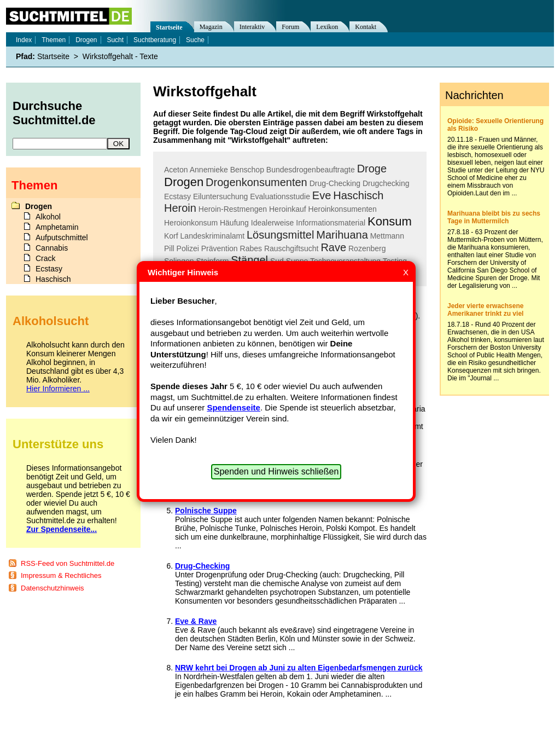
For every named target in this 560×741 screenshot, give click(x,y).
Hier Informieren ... (58, 389)
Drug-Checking (335, 183)
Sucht (115, 40)
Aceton (176, 170)
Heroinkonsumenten (343, 209)
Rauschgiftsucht (291, 248)
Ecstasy (177, 196)
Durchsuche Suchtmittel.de (54, 113)
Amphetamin (57, 227)
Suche (195, 40)
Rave (333, 247)
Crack (46, 258)
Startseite (169, 27)
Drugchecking (386, 183)
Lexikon (327, 27)
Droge (372, 169)
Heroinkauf (288, 209)
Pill (169, 248)
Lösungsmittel (280, 235)
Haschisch (358, 195)
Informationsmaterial (331, 223)
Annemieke (209, 170)
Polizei (188, 248)
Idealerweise (273, 223)
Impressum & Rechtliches (61, 575)
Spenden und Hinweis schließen (276, 471)
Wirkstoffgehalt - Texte (120, 56)
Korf (171, 236)
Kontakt (366, 27)
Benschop (247, 170)
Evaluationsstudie (280, 196)
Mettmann (387, 236)
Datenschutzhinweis (52, 588)
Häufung (234, 223)
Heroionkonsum (191, 223)
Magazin (211, 27)
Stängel (249, 260)
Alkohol (48, 217)
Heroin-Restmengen (233, 209)
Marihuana (342, 235)
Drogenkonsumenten (256, 182)
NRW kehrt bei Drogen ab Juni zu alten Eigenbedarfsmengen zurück (299, 668)
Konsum (390, 221)
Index (24, 40)
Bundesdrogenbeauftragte (311, 170)
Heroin (180, 208)
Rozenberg (367, 248)
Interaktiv (252, 27)
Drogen (184, 182)
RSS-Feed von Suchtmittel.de (68, 563)
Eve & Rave (196, 621)
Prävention (220, 248)
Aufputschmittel (62, 238)
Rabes (251, 248)
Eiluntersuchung (220, 196)
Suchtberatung (155, 40)
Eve (322, 195)
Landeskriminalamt (213, 236)
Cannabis (52, 248)
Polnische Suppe (206, 511)
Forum (290, 27)
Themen (54, 40)
